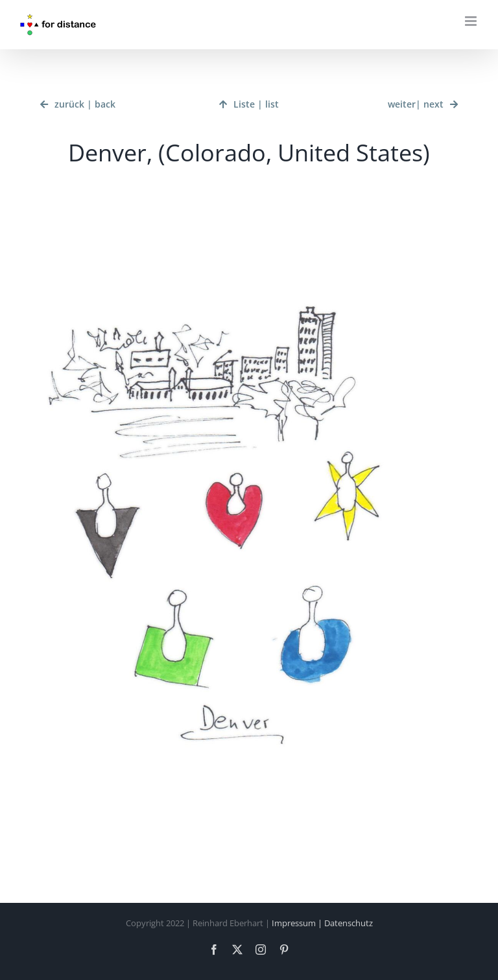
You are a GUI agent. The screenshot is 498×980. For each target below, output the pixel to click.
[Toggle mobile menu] (472, 21)
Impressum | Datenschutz (322, 923)
